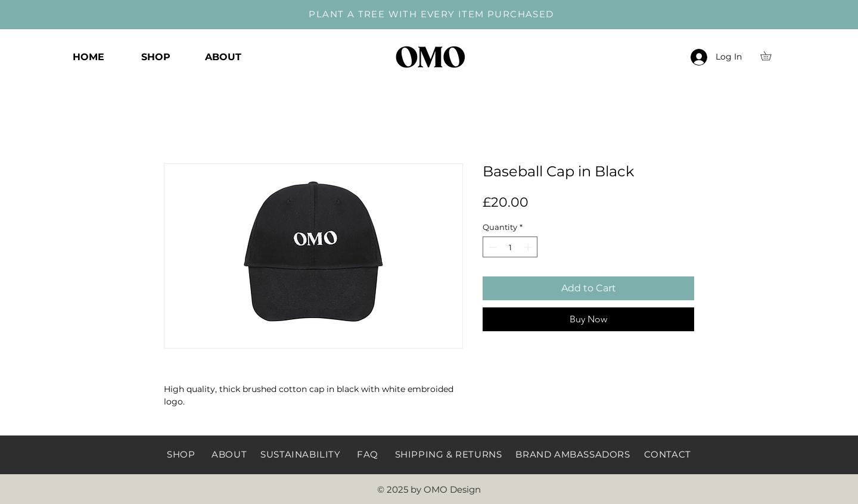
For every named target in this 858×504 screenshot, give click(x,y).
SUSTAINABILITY (300, 454)
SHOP (181, 454)
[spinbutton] (510, 247)
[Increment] (529, 247)
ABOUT (229, 454)
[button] (770, 56)
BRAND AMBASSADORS (573, 454)
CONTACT (668, 454)
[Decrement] (492, 247)
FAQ (368, 454)
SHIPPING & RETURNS (449, 454)
